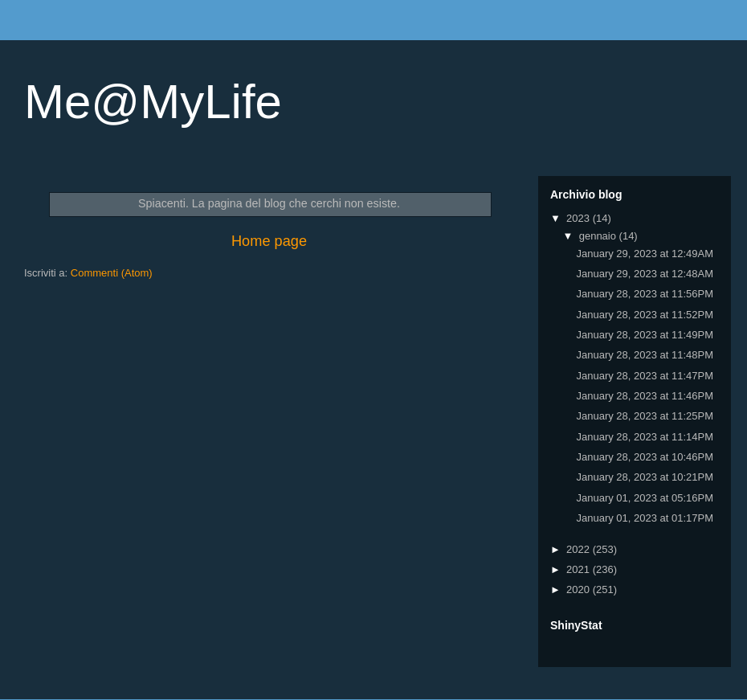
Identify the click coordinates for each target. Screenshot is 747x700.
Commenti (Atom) (112, 273)
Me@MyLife (153, 102)
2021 (580, 569)
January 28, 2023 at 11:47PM (645, 376)
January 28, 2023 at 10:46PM (645, 457)
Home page (269, 241)
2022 (580, 549)
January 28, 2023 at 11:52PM (645, 315)
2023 (580, 218)
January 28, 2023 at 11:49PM (645, 335)
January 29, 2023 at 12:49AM (645, 254)
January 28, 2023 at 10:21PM (645, 477)
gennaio (599, 236)
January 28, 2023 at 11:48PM (645, 355)
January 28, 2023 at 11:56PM (645, 294)
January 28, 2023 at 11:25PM (645, 416)
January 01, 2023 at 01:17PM (645, 518)
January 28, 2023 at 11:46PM (645, 396)
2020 (580, 589)
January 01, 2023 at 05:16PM (645, 498)
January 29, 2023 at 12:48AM (645, 274)
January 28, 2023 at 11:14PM (645, 437)
